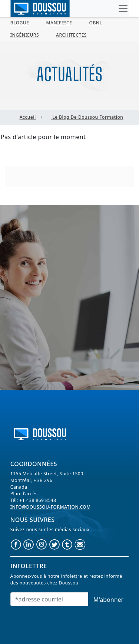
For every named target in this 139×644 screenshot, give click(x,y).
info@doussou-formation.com (51, 507)
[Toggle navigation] (123, 9)
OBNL (96, 23)
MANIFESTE (59, 23)
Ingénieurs (25, 35)
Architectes (71, 35)
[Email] (49, 599)
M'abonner (108, 600)
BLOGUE (20, 23)
